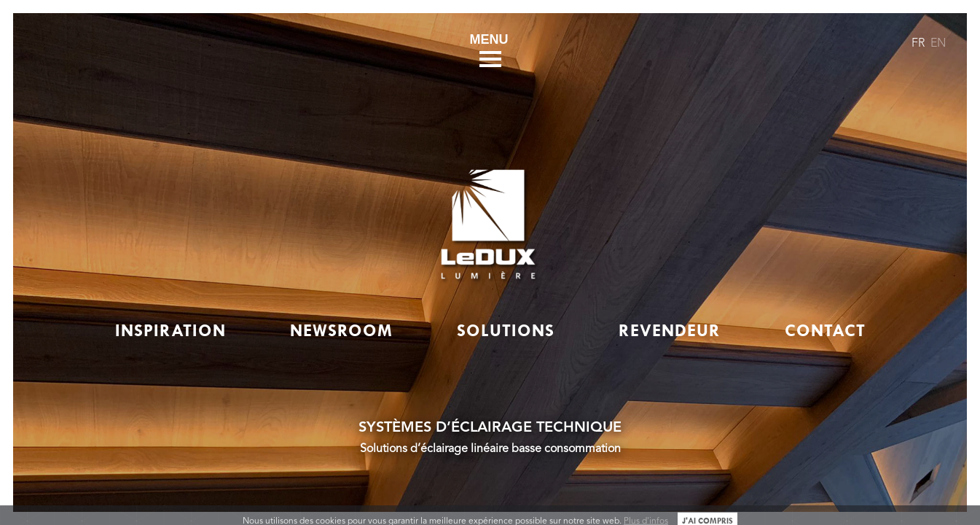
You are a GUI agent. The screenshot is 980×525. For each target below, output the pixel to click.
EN (938, 44)
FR (918, 44)
